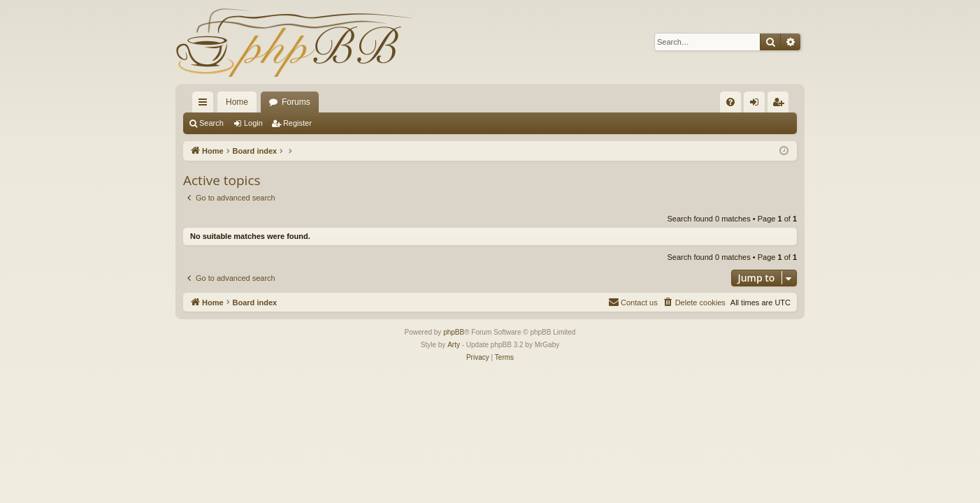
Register (297, 123)
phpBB (454, 332)
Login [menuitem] (757, 105)
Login (253, 123)
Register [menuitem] (781, 105)
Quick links (206, 105)
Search (211, 123)
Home (237, 102)
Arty (454, 345)
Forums (296, 102)
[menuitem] (730, 102)
